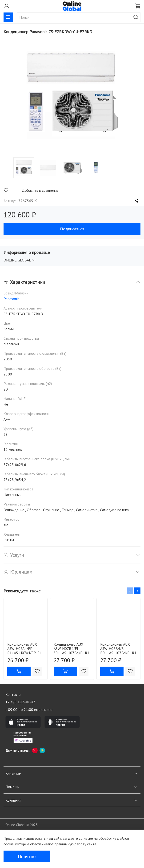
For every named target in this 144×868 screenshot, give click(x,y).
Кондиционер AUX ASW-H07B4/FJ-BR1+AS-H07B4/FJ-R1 (118, 648)
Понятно (27, 856)
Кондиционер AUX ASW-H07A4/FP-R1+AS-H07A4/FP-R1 (25, 648)
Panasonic (11, 299)
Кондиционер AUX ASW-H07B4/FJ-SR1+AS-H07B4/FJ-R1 (72, 648)
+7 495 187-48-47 (20, 702)
